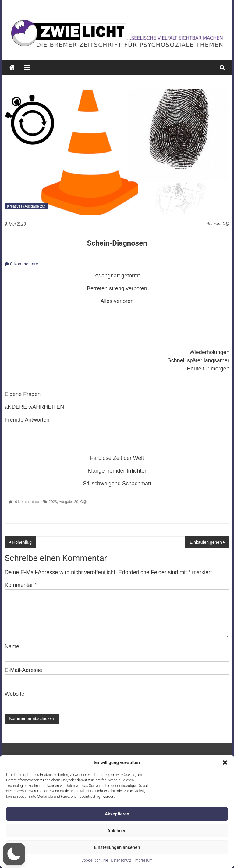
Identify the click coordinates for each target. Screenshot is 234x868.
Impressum (144, 860)
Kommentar (21, 585)
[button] (225, 763)
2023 (53, 502)
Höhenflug (22, 542)
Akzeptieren (117, 814)
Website (14, 694)
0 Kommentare (21, 264)
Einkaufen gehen (206, 542)
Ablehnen (117, 831)
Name (12, 646)
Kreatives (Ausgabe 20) (26, 206)
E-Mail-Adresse (23, 670)
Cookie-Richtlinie (95, 860)
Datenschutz (121, 860)
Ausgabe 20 (69, 502)
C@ (84, 502)
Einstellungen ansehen (117, 847)
